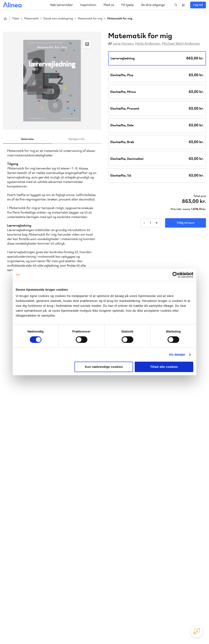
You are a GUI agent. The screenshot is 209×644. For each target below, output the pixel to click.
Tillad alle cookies (164, 367)
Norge (15, 530)
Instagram (167, 613)
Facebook (177, 613)
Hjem (5, 19)
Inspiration (88, 5)
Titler (16, 19)
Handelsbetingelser (169, 632)
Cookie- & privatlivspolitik (140, 632)
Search (176, 5)
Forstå (59, 530)
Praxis (49, 525)
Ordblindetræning (36, 530)
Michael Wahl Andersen (181, 44)
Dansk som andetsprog (58, 19)
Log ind (198, 5)
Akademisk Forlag (30, 525)
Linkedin (197, 613)
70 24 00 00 (134, 590)
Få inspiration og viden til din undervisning (147, 520)
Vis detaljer (177, 354)
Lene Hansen (123, 44)
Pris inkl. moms (180, 209)
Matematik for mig (90, 19)
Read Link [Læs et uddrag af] (87, 44)
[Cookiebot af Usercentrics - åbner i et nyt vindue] (175, 275)
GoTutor (61, 525)
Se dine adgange (153, 5)
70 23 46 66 (28, 565)
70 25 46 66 (134, 490)
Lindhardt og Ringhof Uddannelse (53, 520)
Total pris (200, 196)
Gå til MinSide (128, 552)
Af (110, 44)
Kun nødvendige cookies (104, 367)
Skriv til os (133, 499)
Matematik (31, 19)
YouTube (187, 613)
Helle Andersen (148, 44)
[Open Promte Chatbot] (197, 632)
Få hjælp (128, 5)
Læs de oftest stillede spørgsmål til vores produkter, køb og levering (48, 598)
